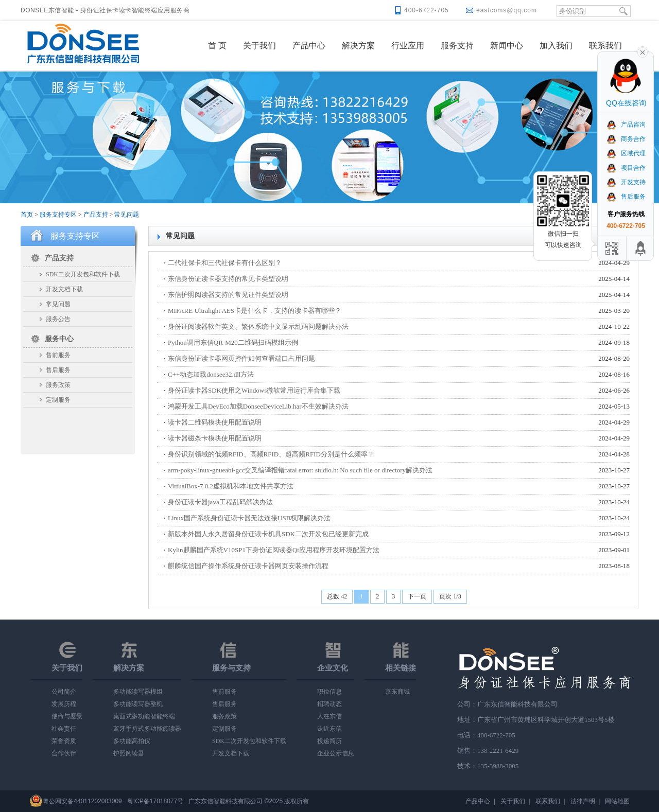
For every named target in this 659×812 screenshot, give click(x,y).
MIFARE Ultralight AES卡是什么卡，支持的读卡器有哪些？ (255, 311)
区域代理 (626, 153)
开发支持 (626, 182)
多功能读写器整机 (138, 704)
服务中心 (59, 339)
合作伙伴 (64, 753)
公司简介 (64, 692)
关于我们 (259, 46)
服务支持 (457, 46)
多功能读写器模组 (138, 692)
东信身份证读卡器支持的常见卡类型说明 (228, 279)
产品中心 (309, 46)
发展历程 (64, 704)
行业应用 (408, 46)
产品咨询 (626, 125)
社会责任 (64, 729)
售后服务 (58, 370)
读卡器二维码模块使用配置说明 (215, 422)
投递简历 (329, 741)
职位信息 (329, 692)
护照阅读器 (129, 753)
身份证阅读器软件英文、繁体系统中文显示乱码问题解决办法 (258, 326)
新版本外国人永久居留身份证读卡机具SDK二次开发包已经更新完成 (268, 534)
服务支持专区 (58, 215)
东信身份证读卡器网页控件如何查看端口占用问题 (241, 358)
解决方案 (358, 46)
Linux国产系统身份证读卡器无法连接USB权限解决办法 (249, 518)
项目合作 (626, 168)
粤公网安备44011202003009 (82, 801)
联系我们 (605, 46)
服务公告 (58, 319)
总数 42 (337, 596)
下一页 (417, 596)
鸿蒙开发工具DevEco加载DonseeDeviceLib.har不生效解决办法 (258, 406)
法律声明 (583, 801)
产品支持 (96, 215)
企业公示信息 (336, 753)
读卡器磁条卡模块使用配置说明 (215, 438)
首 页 (217, 46)
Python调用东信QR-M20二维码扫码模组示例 (233, 342)
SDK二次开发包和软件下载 (83, 274)
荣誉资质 (64, 741)
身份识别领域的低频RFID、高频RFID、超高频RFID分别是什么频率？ (271, 454)
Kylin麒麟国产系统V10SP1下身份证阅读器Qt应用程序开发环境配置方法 (274, 550)
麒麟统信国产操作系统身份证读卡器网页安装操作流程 (248, 566)
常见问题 (127, 215)
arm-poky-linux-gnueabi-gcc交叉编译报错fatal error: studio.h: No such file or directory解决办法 (300, 470)
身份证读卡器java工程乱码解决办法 (220, 502)
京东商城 (397, 692)
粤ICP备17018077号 (155, 801)
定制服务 (58, 400)
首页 (27, 215)
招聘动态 (329, 704)
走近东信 (329, 729)
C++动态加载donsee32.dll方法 (211, 374)
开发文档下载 (64, 289)
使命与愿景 (67, 716)
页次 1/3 (450, 596)
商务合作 (626, 139)
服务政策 (58, 385)
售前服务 (58, 355)
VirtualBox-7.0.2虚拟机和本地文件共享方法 (231, 486)
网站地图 (617, 801)
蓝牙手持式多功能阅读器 (147, 729)
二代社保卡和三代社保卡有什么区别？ (225, 263)
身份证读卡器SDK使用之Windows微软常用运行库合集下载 (254, 390)
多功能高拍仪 (132, 741)
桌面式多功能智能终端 (144, 716)
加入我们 (556, 46)
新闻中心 (507, 46)
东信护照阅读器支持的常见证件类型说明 (228, 295)
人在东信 (329, 716)
